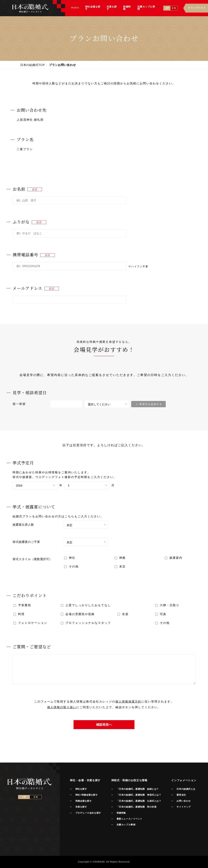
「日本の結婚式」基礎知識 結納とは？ (138, 789)
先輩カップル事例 (126, 825)
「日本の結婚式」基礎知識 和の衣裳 (136, 807)
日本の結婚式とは (186, 789)
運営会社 (181, 795)
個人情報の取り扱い (62, 707)
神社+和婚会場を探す (87, 795)
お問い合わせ (184, 801)
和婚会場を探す (84, 801)
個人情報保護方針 (128, 701)
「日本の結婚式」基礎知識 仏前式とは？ (139, 801)
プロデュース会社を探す (88, 813)
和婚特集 (121, 813)
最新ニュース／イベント (129, 819)
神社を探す (81, 789)
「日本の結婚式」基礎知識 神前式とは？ (139, 795)
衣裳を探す (81, 807)
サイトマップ (184, 807)
